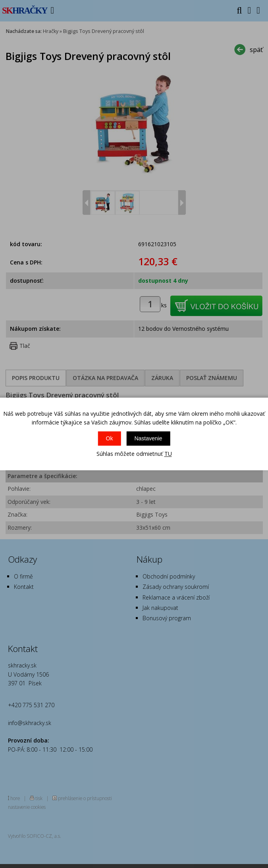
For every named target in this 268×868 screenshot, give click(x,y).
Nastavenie (148, 438)
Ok (110, 438)
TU (168, 454)
